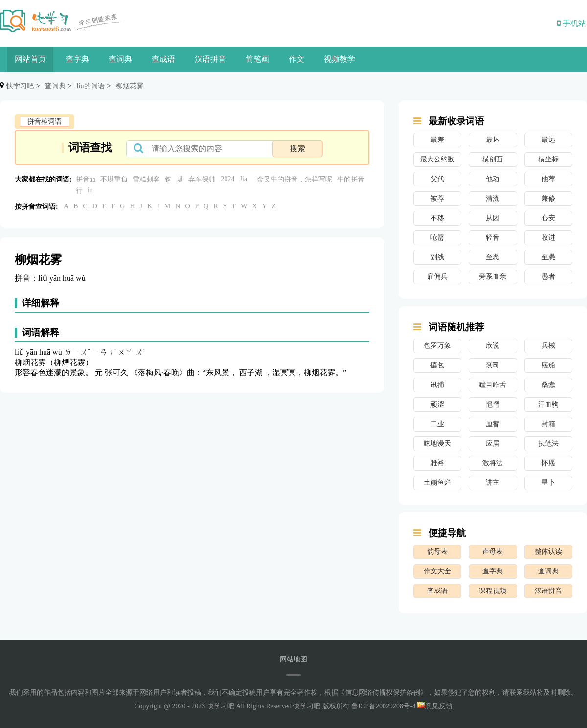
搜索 (297, 148)
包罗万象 (437, 346)
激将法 (493, 463)
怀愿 (548, 463)
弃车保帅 (202, 179)
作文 (296, 59)
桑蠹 (548, 385)
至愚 (548, 257)
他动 (493, 179)
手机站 (572, 23)
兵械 (548, 346)
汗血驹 (548, 404)
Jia (243, 179)
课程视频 (493, 591)
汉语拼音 (210, 59)
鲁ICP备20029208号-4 (383, 706)
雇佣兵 (437, 277)
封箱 (548, 424)
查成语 (163, 59)
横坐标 (548, 159)
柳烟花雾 (130, 86)
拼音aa (86, 179)
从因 (493, 218)
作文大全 (437, 571)
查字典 (77, 59)
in (90, 190)
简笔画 (257, 59)
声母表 (493, 552)
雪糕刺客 (146, 179)
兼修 (548, 198)
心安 (548, 218)
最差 (437, 140)
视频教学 (339, 59)
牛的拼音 (351, 179)
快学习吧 (20, 86)
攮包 (437, 365)
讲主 (493, 483)
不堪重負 (114, 179)
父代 (437, 179)
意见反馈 (435, 706)
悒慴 (493, 404)
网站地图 (293, 659)
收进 (548, 238)
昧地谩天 (437, 444)
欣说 (493, 346)
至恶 (493, 257)
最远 (548, 140)
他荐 (548, 179)
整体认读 (548, 552)
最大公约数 (437, 159)
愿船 (548, 365)
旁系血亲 (493, 277)
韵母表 (437, 552)
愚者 (548, 277)
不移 (437, 218)
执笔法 (548, 444)
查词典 (120, 59)
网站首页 (30, 59)
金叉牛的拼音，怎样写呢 (294, 179)
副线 (437, 257)
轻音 (493, 238)
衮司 (493, 365)
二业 (437, 424)
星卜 (548, 483)
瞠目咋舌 (493, 385)
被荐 (437, 198)
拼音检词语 (45, 122)
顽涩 (437, 404)
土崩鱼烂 (437, 483)
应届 (493, 444)
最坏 (493, 140)
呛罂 (437, 238)
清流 (493, 198)
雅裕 (437, 463)
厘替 (493, 424)
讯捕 (437, 385)
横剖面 (493, 159)
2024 (227, 179)
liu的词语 (91, 86)
